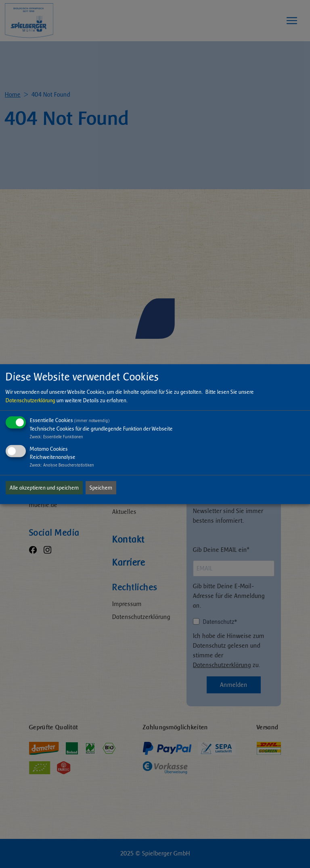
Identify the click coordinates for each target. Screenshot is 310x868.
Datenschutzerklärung (30, 400)
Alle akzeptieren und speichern (44, 488)
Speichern (101, 488)
